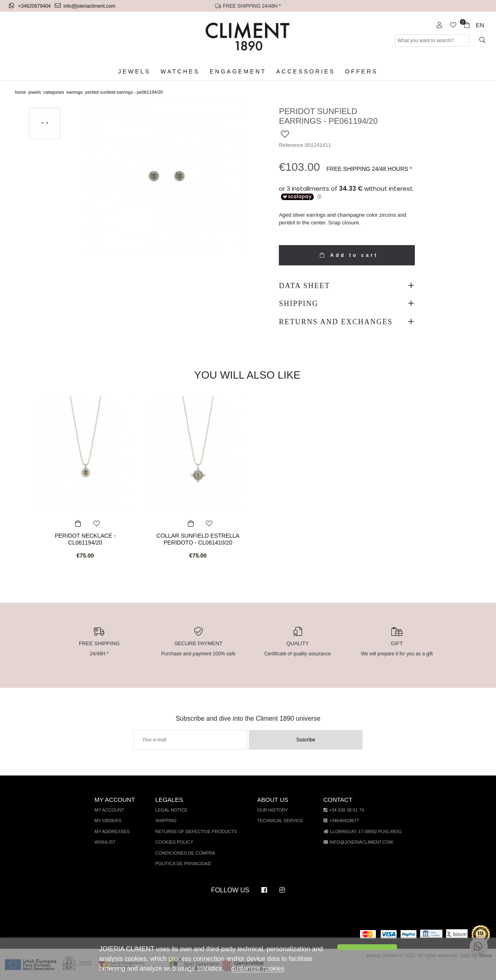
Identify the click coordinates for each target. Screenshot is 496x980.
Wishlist (109, 842)
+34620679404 (31, 6)
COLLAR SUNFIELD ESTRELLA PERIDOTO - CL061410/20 (198, 539)
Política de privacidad (186, 864)
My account (113, 810)
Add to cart (347, 255)
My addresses (115, 832)
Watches (183, 72)
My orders (111, 821)
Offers (357, 72)
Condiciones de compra (188, 853)
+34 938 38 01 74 (341, 810)
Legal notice (175, 810)
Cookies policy (177, 842)
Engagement (240, 72)
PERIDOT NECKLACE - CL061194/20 (85, 539)
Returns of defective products (198, 832)
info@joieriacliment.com (86, 6)
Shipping (169, 821)
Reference (290, 145)
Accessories (305, 72)
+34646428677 (339, 821)
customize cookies (254, 968)
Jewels (139, 72)
